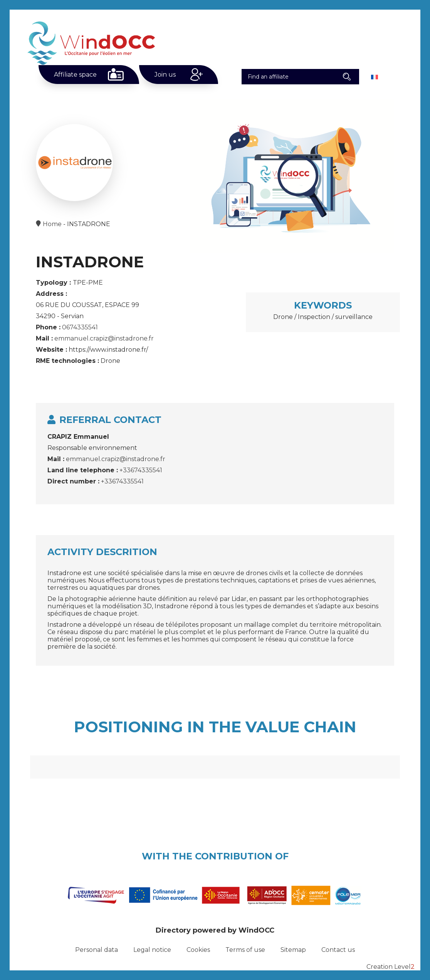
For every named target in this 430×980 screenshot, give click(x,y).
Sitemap (293, 950)
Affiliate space (75, 75)
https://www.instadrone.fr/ (108, 350)
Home (52, 224)
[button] (347, 77)
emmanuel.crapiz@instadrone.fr (104, 338)
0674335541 (80, 327)
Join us (165, 75)
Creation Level (391, 967)
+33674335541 (141, 470)
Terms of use (245, 950)
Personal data (97, 950)
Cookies (198, 950)
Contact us (338, 950)
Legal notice (152, 950)
